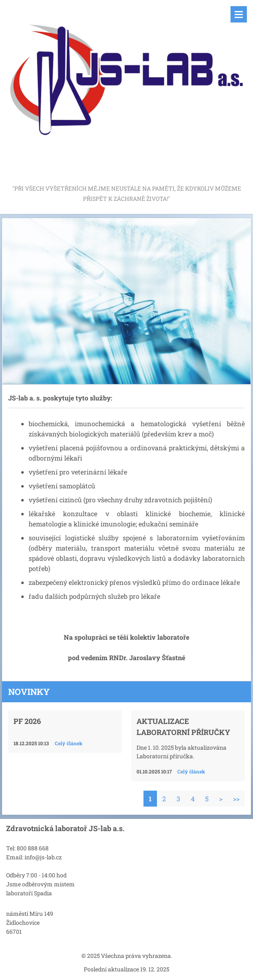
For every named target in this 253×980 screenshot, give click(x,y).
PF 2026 (27, 721)
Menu (239, 14)
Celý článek (69, 743)
